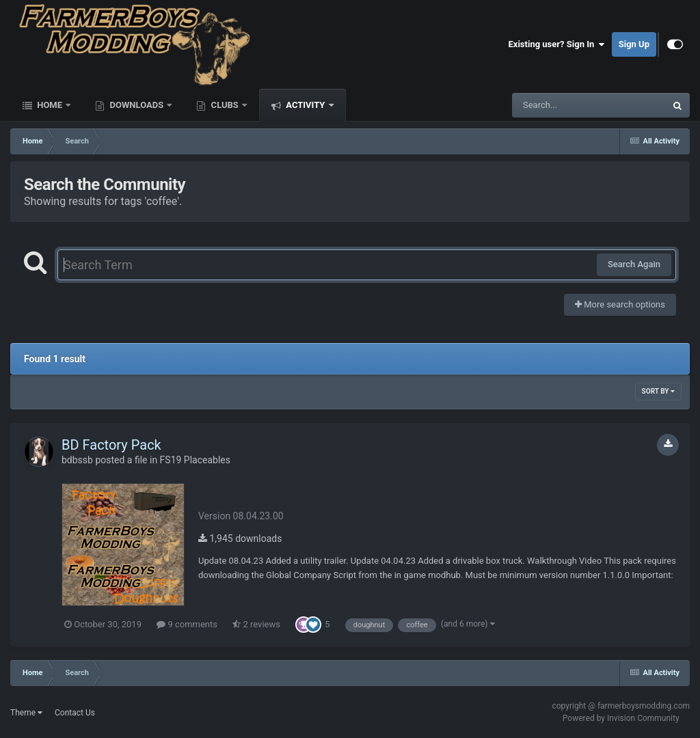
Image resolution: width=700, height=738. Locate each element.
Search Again (634, 264)
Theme (26, 713)
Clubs (225, 105)
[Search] (554, 105)
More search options (620, 304)
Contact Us (75, 713)
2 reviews (256, 624)
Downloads (136, 105)
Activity (306, 105)
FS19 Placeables (195, 460)
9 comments (187, 624)
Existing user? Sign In (557, 44)
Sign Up (634, 44)
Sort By (658, 391)
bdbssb (77, 460)
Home (50, 105)
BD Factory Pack (111, 445)
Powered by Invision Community (621, 718)
